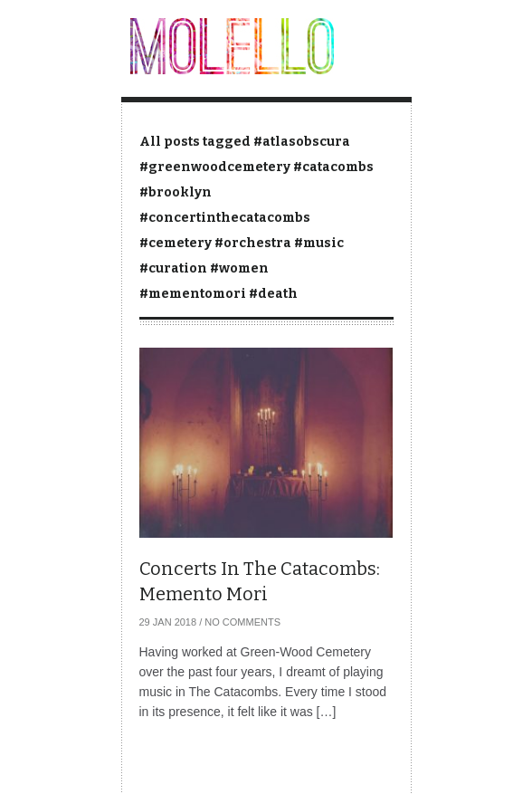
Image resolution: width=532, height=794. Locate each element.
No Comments (242, 622)
